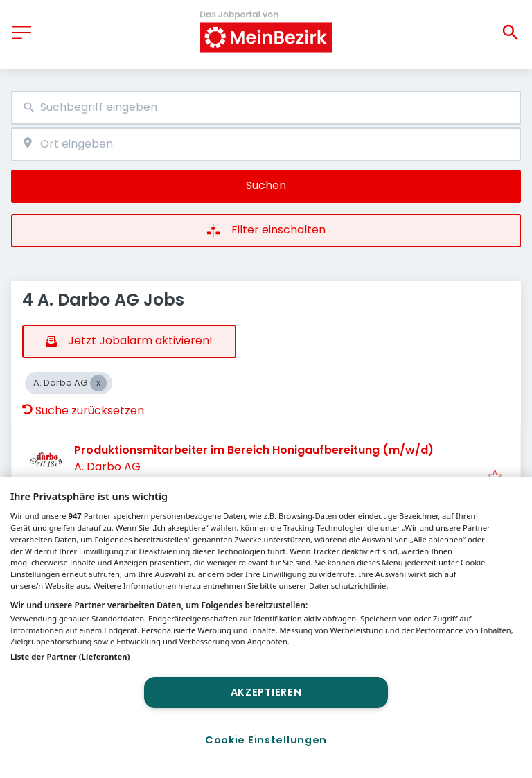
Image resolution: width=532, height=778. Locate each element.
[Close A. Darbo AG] (98, 383)
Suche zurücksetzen (83, 410)
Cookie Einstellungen (266, 740)
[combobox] (266, 108)
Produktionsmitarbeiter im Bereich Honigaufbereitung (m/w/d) (254, 450)
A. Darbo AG (107, 467)
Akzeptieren (266, 692)
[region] (266, 627)
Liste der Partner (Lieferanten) (70, 656)
